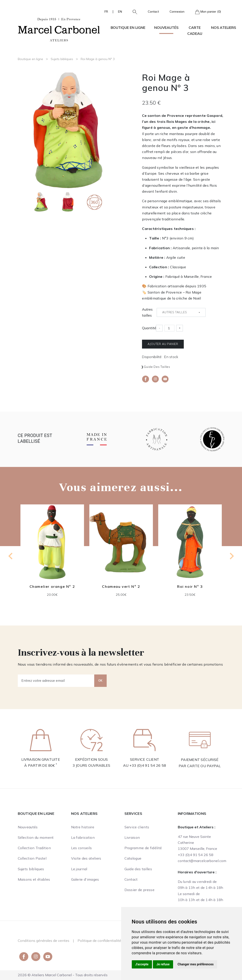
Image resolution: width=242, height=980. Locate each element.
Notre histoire (83, 827)
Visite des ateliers (86, 858)
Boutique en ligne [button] (128, 27)
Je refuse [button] (163, 964)
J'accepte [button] (142, 964)
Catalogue (133, 858)
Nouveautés (166, 27)
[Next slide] (231, 556)
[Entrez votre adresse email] (56, 681)
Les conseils (82, 848)
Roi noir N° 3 (190, 586)
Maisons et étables (34, 879)
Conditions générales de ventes (44, 941)
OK (100, 680)
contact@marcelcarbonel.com (202, 861)
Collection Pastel (32, 858)
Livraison (132, 837)
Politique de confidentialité (99, 941)
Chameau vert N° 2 (121, 586)
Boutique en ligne (30, 59)
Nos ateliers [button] (224, 27)
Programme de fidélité (143, 848)
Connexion (177, 11)
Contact (153, 11)
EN (120, 11)
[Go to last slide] (11, 556)
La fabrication (83, 837)
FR (106, 11)
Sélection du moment (36, 837)
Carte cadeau (195, 30)
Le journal (79, 869)
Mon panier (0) (208, 12)
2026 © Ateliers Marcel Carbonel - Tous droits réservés (63, 975)
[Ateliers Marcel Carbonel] (59, 29)
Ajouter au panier (163, 344)
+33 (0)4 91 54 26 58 (148, 765)
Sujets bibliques (62, 59)
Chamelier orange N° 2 (52, 586)
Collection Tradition (34, 848)
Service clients (137, 827)
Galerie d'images (85, 879)
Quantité (149, 328)
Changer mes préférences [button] (196, 964)
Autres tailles (147, 312)
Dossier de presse (139, 890)
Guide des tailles (157, 367)
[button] (133, 12)
